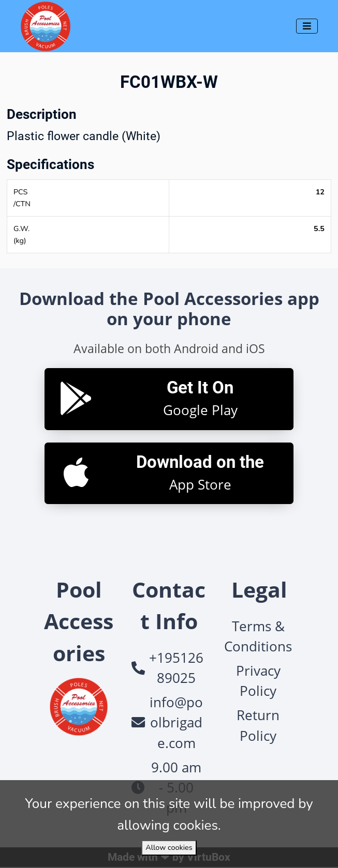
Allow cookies (169, 847)
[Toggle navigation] (307, 26)
